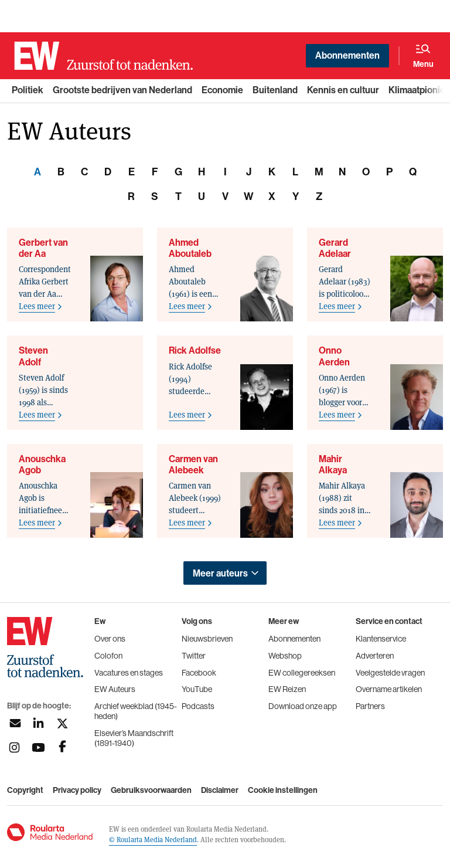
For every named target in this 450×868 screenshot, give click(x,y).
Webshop (285, 656)
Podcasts (198, 706)
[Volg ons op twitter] (62, 723)
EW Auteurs (115, 689)
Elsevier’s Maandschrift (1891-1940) (134, 738)
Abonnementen (347, 55)
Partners (370, 706)
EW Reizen (287, 689)
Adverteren (375, 656)
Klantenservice (381, 639)
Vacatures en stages (129, 673)
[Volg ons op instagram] (14, 747)
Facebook (199, 673)
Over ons (110, 639)
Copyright (25, 791)
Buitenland (275, 90)
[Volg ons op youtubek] (38, 747)
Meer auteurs (220, 573)
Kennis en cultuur (343, 90)
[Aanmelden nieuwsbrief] (14, 723)
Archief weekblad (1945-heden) (136, 711)
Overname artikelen (389, 689)
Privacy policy (77, 791)
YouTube (197, 689)
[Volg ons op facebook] (62, 747)
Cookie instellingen (283, 791)
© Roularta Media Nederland (153, 839)
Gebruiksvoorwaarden (151, 791)
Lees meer (37, 306)
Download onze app (303, 706)
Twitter (194, 656)
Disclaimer (220, 791)
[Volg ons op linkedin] (38, 723)
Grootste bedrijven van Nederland (122, 90)
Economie (222, 90)
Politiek (28, 90)
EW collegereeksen (302, 673)
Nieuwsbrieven (207, 639)
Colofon (108, 656)
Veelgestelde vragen (390, 673)
